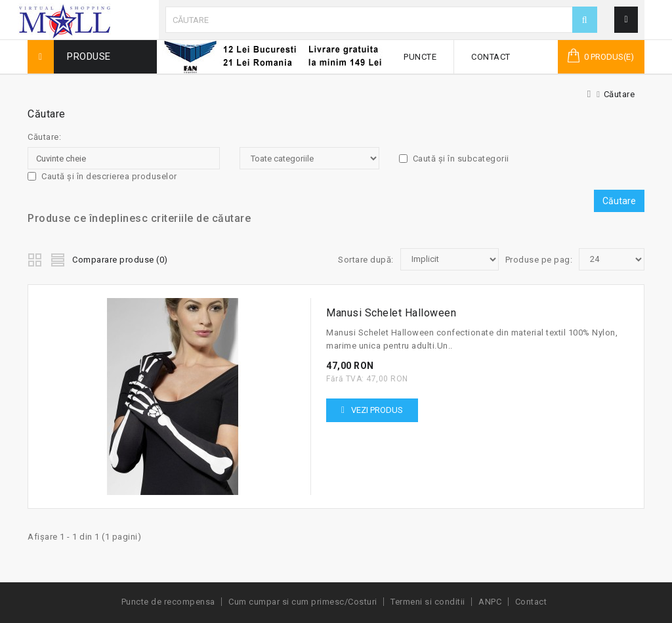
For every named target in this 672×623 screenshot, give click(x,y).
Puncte (420, 57)
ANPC (490, 602)
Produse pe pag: (539, 260)
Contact (491, 57)
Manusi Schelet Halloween (391, 313)
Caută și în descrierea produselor (102, 176)
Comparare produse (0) (120, 260)
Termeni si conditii (428, 602)
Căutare (619, 94)
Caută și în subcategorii (454, 159)
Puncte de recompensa (168, 602)
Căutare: (44, 137)
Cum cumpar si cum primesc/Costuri (303, 602)
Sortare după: (366, 260)
